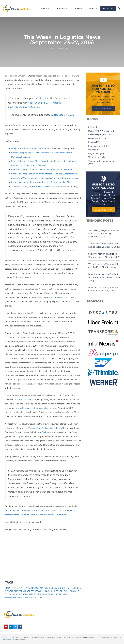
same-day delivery (58, 594)
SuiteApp (17, 437)
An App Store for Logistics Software (46, 428)
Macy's (48, 591)
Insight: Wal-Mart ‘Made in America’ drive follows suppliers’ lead (42, 182)
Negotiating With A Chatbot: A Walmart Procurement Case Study (104, 277)
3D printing (11, 588)
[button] (119, 9)
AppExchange (45, 432)
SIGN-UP (109, 9)
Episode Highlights (97, 135)
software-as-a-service (18, 598)
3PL (90, 127)
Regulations (94, 154)
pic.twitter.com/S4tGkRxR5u (24, 107)
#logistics (55, 103)
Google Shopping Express (20, 591)
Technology (94, 157)
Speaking (78, 9)
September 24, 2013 (62, 115)
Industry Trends (96, 146)
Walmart (38, 598)
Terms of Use (10, 640)
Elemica (76, 588)
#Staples (43, 98)
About (93, 9)
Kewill (39, 591)
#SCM (46, 103)
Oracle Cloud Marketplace (30, 408)
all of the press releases (25, 400)
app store (45, 588)
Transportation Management (102, 161)
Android (53, 297)
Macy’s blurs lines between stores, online (31, 148)
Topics (45, 9)
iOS (63, 297)
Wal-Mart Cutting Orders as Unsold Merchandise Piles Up (39, 186)
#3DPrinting (35, 103)
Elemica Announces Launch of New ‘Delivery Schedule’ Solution (42, 170)
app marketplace (29, 588)
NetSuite (58, 591)
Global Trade (94, 138)
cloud (56, 588)
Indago (92, 142)
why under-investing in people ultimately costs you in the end (34, 511)
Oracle (23, 594)
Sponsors (62, 9)
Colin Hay (65, 588)
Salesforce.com (38, 594)
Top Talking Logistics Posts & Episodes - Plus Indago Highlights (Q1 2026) (103, 234)
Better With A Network (99, 131)
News (91, 150)
